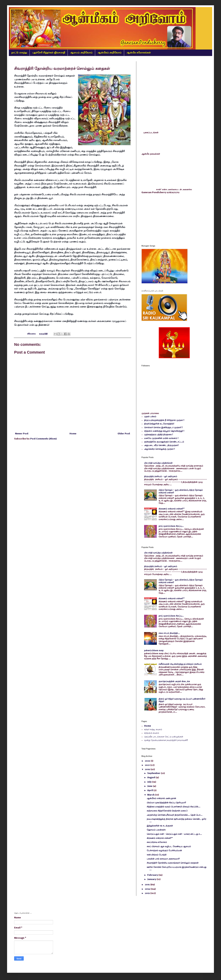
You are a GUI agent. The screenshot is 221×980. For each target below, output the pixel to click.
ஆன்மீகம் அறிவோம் (110, 52)
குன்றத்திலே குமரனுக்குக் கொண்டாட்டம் (164, 442)
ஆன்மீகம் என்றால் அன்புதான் (161, 798)
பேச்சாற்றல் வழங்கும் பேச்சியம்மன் (164, 851)
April (150, 790)
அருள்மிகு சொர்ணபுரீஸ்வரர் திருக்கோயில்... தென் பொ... (175, 815)
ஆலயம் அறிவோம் (81, 52)
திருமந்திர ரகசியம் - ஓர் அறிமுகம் (161, 476)
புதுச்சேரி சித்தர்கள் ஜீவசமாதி (49, 52)
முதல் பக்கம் (150, 417)
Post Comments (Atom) (43, 439)
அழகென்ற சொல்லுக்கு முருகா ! (159, 449)
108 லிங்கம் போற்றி (157, 855)
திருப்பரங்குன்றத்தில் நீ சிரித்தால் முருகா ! (164, 420)
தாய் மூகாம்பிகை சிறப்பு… (171, 526)
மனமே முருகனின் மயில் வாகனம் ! (161, 438)
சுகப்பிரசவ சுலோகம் (157, 842)
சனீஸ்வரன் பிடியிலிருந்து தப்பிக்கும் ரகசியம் (180, 664)
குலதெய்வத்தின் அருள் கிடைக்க (174, 681)
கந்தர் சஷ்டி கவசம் (153, 730)
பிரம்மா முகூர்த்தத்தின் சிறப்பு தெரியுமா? (166, 803)
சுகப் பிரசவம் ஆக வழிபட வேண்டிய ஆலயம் (169, 847)
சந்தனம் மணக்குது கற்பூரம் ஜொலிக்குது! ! (164, 431)
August (152, 778)
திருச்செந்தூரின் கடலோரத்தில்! (159, 424)
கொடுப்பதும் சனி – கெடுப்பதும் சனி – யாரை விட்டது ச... (174, 834)
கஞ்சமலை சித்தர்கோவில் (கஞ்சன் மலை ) (167, 811)
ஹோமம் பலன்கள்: (156, 830)
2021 (148, 765)
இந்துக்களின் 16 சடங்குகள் (160, 826)
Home (73, 434)
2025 (148, 761)
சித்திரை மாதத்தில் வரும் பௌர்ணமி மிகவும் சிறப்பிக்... (174, 807)
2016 (148, 769)
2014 (148, 889)
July (150, 782)
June (150, 786)
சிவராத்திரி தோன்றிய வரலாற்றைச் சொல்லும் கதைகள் (173, 863)
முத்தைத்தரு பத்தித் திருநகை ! (159, 435)
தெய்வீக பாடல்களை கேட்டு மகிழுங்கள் (164, 737)
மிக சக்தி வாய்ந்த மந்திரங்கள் (158, 463)
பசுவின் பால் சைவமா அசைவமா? (163, 859)
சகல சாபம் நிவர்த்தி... (169, 633)
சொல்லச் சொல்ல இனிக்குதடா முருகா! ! (163, 428)
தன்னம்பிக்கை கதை (154, 651)
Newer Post (22, 434)
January (152, 879)
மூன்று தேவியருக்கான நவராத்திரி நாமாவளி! (166, 740)
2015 (148, 885)
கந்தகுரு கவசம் (152, 733)
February (153, 875)
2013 (148, 893)
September (154, 773)
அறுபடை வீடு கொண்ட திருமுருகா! (161, 445)
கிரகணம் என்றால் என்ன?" (172, 509)
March (151, 795)
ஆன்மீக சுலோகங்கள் (139, 52)
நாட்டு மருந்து (19, 52)
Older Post (124, 434)
